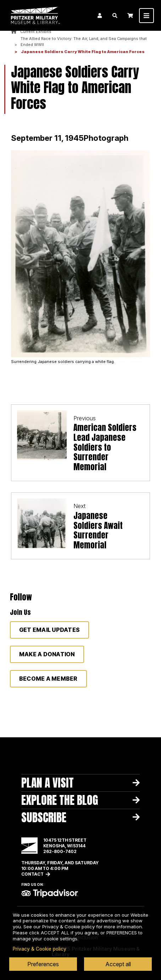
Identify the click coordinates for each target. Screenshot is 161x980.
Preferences (43, 964)
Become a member (48, 679)
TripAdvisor (50, 893)
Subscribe (44, 817)
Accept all (118, 964)
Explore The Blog (60, 800)
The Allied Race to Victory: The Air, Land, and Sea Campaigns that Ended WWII (84, 42)
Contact (32, 874)
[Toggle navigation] (146, 16)
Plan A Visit (48, 783)
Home (14, 32)
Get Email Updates (49, 630)
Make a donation (47, 654)
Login (100, 16)
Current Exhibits (36, 31)
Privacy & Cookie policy (40, 949)
